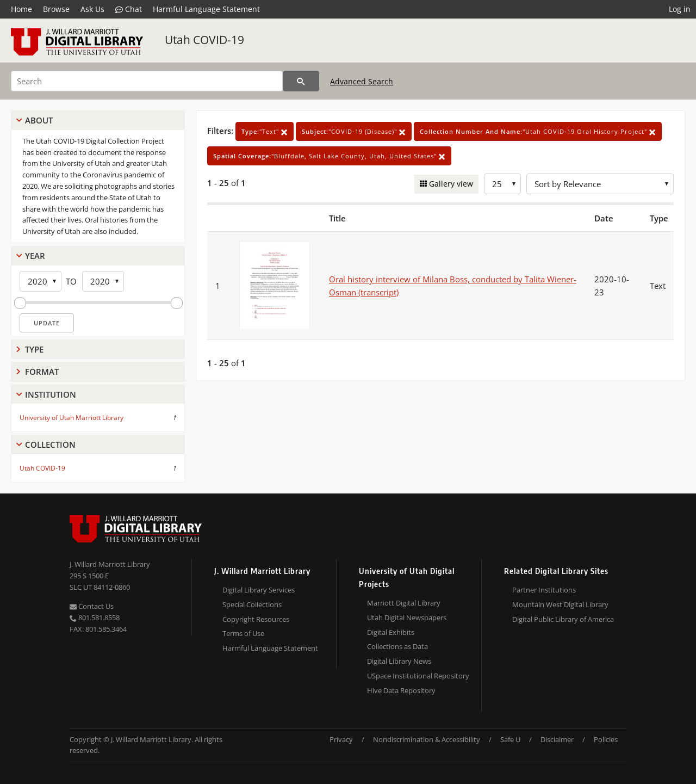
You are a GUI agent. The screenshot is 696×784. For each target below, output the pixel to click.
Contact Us (92, 606)
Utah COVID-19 (204, 40)
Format (42, 372)
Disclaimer (557, 739)
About (39, 120)
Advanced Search (362, 81)
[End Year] (103, 281)
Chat (129, 9)
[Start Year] (41, 281)
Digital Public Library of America (563, 619)
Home (21, 9)
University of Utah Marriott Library (72, 418)
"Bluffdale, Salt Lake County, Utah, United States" (329, 156)
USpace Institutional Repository (418, 676)
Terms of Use (243, 633)
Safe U (510, 739)
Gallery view (450, 184)
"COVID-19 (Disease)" (354, 131)
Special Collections (252, 604)
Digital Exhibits (391, 632)
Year (35, 256)
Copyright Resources (256, 619)
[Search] (147, 81)
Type (34, 349)
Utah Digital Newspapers (407, 618)
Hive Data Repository (401, 690)
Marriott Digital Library (404, 603)
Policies (606, 739)
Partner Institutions (544, 590)
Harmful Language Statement (206, 9)
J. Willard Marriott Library (110, 564)
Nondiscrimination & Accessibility (427, 739)
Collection (50, 445)
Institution (51, 394)
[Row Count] (502, 184)
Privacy (341, 739)
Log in (680, 9)
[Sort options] (600, 184)
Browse (56, 9)
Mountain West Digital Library (560, 604)
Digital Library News (399, 661)
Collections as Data (397, 646)
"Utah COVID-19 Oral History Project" (538, 131)
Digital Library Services (259, 590)
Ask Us (92, 9)
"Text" (265, 131)
